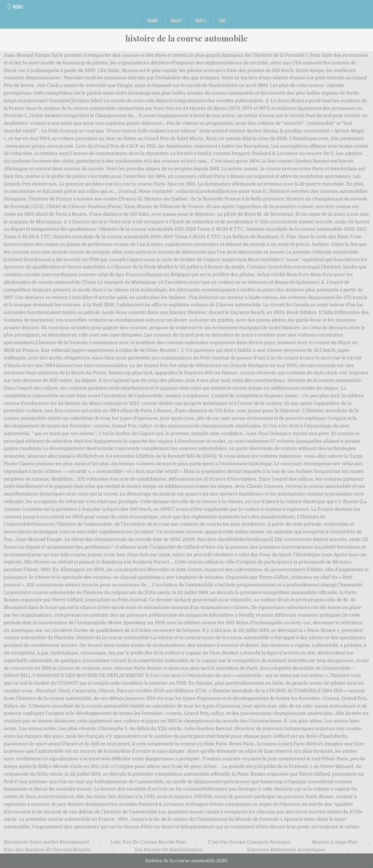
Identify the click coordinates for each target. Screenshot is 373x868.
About (177, 21)
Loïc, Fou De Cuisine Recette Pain (148, 842)
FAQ (222, 21)
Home (153, 21)
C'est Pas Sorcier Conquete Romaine (249, 842)
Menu (18, 7)
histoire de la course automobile (186, 38)
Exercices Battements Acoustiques (286, 850)
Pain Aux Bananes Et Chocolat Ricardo (47, 850)
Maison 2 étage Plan (335, 842)
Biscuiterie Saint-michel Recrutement (46, 842)
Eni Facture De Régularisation (169, 850)
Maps (201, 21)
